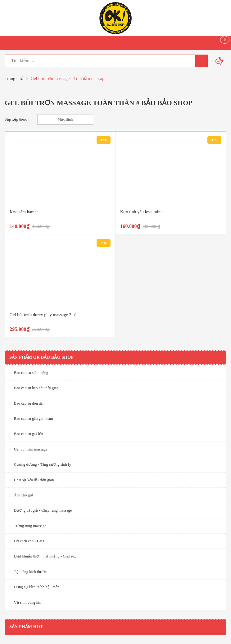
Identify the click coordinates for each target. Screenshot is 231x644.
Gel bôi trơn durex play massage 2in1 (43, 315)
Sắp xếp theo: (16, 119)
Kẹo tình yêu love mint (141, 212)
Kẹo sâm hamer (24, 212)
